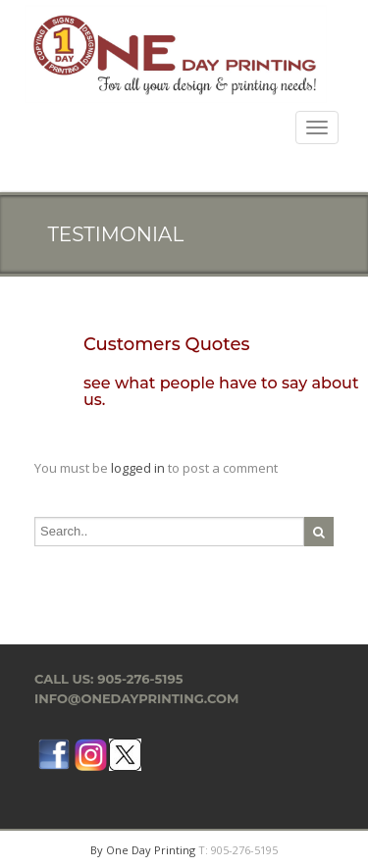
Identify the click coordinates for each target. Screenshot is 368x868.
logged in (138, 468)
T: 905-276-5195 (238, 850)
